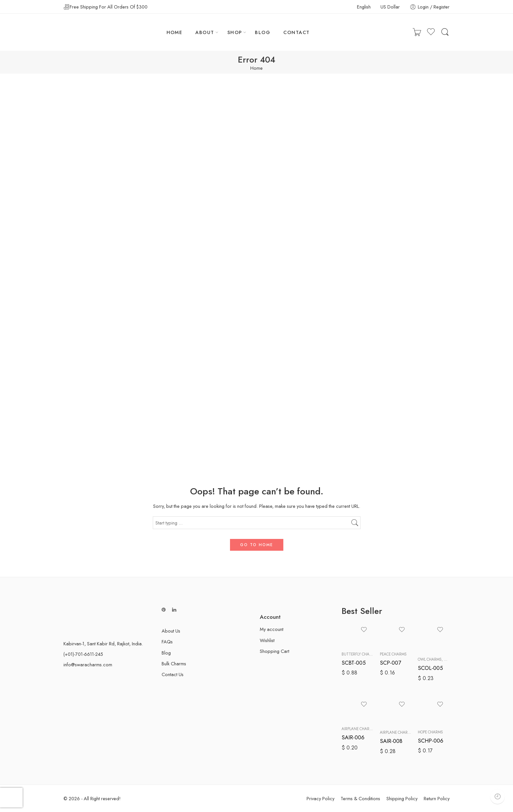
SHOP (235, 32)
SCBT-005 (354, 663)
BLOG (263, 32)
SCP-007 (390, 663)
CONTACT (296, 32)
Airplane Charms (358, 729)
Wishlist (267, 640)
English (364, 7)
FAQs (167, 642)
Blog (166, 653)
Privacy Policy (320, 798)
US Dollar (390, 7)
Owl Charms (430, 659)
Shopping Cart (274, 651)
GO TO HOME (257, 545)
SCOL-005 (430, 668)
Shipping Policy (402, 798)
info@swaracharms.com (88, 664)
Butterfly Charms (359, 654)
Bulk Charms (174, 664)
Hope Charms (430, 732)
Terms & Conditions (360, 798)
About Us (171, 631)
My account (272, 629)
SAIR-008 (391, 741)
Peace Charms (393, 654)
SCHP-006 (431, 741)
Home (256, 68)
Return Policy (437, 798)
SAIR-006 (353, 737)
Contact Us (173, 674)
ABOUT (205, 32)
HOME (175, 32)
